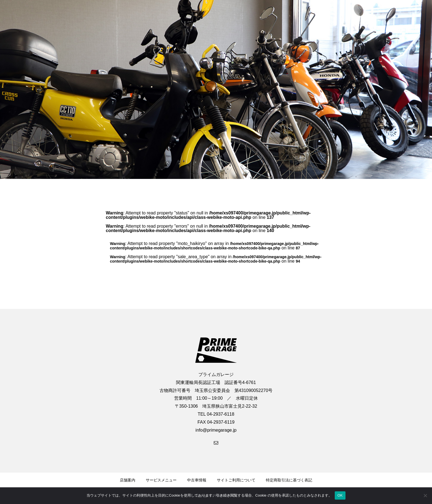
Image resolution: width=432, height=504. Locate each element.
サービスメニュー (161, 480)
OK (340, 495)
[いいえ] (425, 495)
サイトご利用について (236, 480)
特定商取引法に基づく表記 (289, 480)
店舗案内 (128, 480)
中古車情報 (197, 480)
